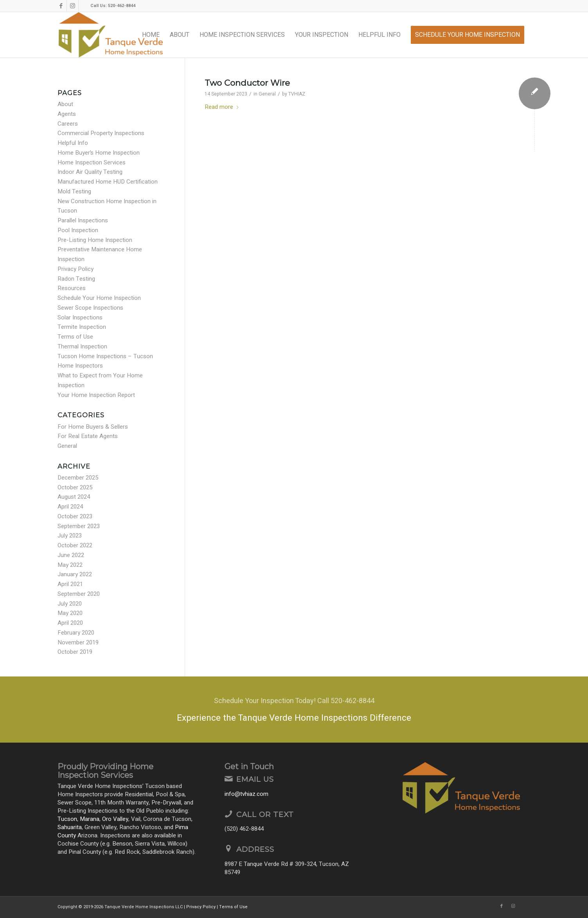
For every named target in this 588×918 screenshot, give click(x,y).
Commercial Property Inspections (101, 133)
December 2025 (78, 478)
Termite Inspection (82, 327)
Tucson (67, 819)
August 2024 (74, 497)
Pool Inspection (78, 230)
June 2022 (71, 555)
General (267, 94)
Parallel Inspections (83, 220)
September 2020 (79, 594)
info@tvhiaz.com (246, 794)
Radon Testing (76, 279)
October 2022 (75, 545)
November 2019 (78, 642)
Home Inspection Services (92, 162)
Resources (72, 288)
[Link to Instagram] (73, 6)
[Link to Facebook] (61, 6)
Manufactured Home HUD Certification (108, 182)
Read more (222, 107)
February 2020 (76, 633)
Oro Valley (115, 819)
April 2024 (70, 507)
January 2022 (75, 574)
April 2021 (70, 584)
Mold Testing (74, 191)
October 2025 (75, 487)
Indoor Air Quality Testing (90, 172)
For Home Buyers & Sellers (93, 427)
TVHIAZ (297, 94)
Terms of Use (75, 337)
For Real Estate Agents (88, 436)
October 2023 (75, 516)
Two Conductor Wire (247, 83)
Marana (90, 819)
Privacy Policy (76, 269)
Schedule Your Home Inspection (99, 298)
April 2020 (70, 623)
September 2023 (79, 526)
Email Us (255, 779)
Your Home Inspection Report (96, 395)
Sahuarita (70, 827)
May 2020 (70, 613)
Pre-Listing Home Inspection (95, 240)
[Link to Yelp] (85, 6)
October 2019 (75, 652)
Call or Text (265, 814)
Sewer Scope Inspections (90, 308)
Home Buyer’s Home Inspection (99, 153)
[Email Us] (228, 779)
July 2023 (70, 536)
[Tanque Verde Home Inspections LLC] (111, 35)
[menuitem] (151, 35)
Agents (67, 114)
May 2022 (70, 565)
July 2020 (70, 604)
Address (255, 849)
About (65, 104)
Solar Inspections (80, 317)
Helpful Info (73, 143)
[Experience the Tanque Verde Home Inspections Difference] (294, 710)
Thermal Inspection (82, 346)
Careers (68, 124)
